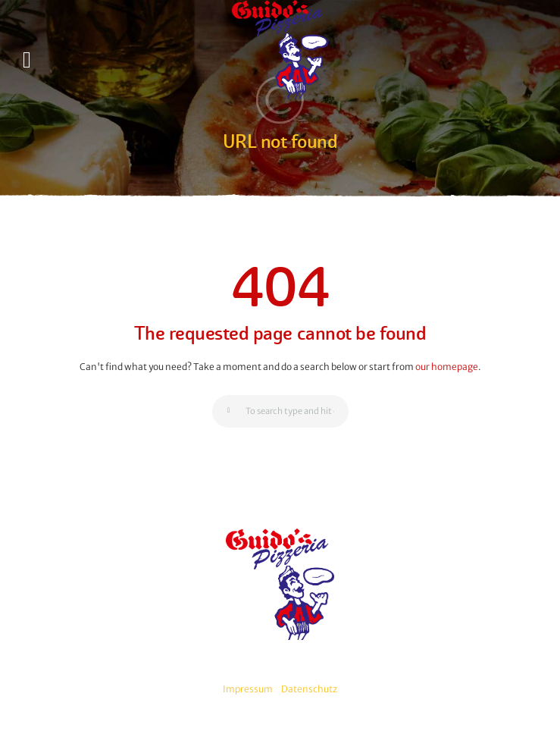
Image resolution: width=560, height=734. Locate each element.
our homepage (447, 367)
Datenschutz (309, 689)
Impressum (248, 689)
